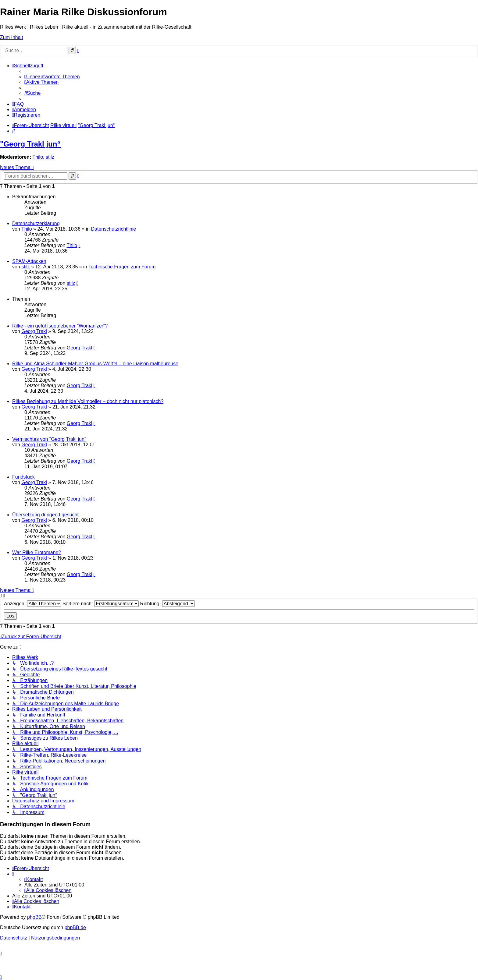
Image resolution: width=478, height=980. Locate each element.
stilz (50, 157)
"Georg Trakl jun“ (30, 144)
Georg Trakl (34, 331)
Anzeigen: (33, 604)
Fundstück (23, 477)
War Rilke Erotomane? (37, 552)
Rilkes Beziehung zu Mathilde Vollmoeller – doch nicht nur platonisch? (88, 401)
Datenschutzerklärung (36, 223)
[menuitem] (52, 77)
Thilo (38, 157)
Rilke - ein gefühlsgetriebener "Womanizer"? (60, 326)
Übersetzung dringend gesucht (45, 515)
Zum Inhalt (12, 37)
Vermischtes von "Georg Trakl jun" (49, 439)
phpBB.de (75, 927)
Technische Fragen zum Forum (122, 267)
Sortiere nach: (101, 604)
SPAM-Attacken (29, 261)
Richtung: (168, 604)
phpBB (34, 917)
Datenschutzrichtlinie (114, 229)
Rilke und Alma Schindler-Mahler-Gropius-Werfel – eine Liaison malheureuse (95, 364)
